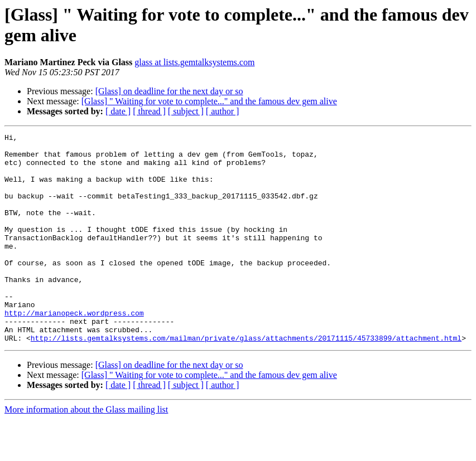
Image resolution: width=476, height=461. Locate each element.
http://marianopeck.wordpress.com (74, 350)
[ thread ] (149, 111)
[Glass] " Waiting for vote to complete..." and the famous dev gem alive (209, 101)
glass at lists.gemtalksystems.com (194, 62)
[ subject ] (186, 111)
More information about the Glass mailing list (86, 451)
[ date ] (118, 111)
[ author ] (223, 111)
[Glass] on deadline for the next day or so (169, 91)
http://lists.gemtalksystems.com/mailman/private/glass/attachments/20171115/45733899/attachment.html (246, 380)
